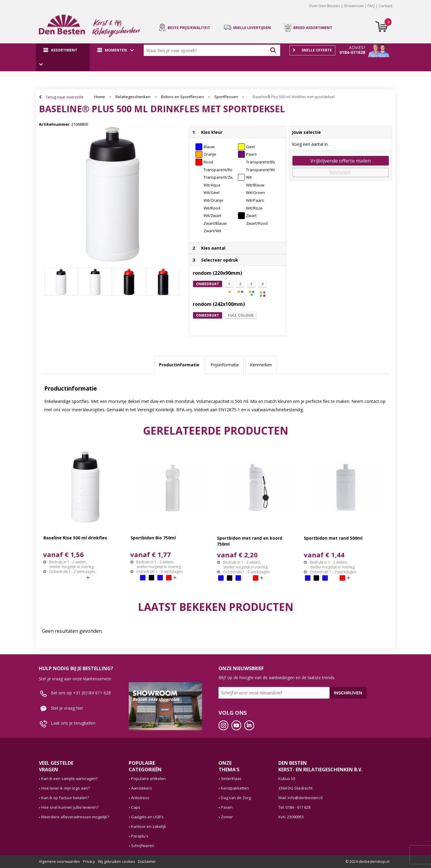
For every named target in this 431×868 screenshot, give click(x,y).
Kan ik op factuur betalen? (65, 798)
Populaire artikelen (148, 779)
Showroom (354, 6)
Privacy (89, 862)
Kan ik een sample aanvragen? (69, 779)
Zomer (227, 817)
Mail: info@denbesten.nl (301, 798)
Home (100, 97)
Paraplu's (140, 836)
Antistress (140, 798)
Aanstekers (142, 788)
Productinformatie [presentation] (179, 365)
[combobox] (206, 50)
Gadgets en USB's (147, 817)
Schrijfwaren (143, 846)
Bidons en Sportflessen (182, 97)
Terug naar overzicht (64, 97)
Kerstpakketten (235, 788)
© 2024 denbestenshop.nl (367, 862)
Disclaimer (147, 862)
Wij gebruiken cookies (116, 862)
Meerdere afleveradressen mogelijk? (75, 817)
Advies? (357, 47)
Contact (386, 6)
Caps (136, 807)
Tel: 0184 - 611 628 (294, 807)
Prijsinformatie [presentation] (225, 365)
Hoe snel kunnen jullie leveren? (70, 807)
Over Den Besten (324, 6)
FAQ (371, 6)
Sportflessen (226, 97)
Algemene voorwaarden (59, 862)
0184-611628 (352, 52)
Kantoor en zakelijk (149, 826)
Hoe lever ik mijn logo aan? (66, 788)
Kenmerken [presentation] (261, 365)
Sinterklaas (231, 779)
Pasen (227, 807)
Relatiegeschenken (133, 97)
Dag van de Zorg (236, 798)
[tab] (179, 365)
